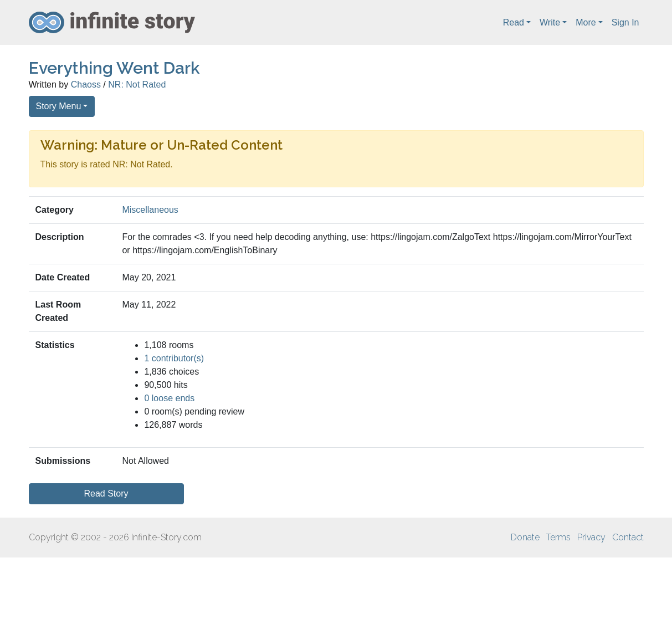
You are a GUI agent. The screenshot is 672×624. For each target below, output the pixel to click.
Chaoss (86, 85)
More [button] (586, 22)
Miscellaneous (150, 210)
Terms (558, 537)
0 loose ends (169, 398)
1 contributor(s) (174, 358)
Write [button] (550, 22)
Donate (525, 537)
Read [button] (514, 22)
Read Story (106, 493)
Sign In (625, 22)
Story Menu (59, 106)
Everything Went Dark (114, 68)
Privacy (591, 537)
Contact (628, 537)
